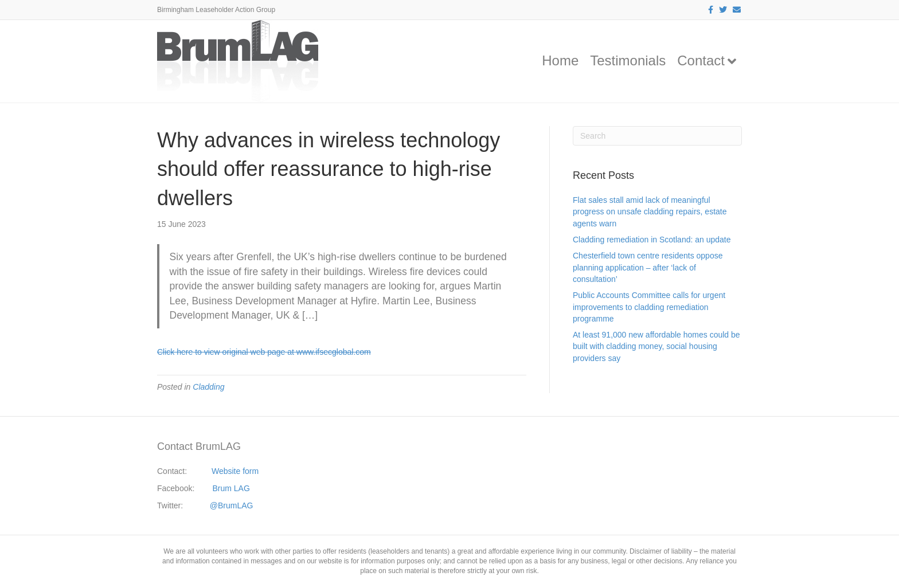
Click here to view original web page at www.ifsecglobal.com (264, 352)
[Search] (657, 136)
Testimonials (628, 60)
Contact (701, 60)
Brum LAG (231, 488)
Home (560, 60)
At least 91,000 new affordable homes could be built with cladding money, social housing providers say (656, 346)
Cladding (208, 387)
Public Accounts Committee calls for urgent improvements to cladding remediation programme (649, 307)
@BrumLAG (232, 505)
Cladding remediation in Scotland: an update (652, 240)
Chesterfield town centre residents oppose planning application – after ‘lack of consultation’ (648, 267)
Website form (235, 471)
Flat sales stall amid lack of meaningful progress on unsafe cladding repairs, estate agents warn (650, 212)
